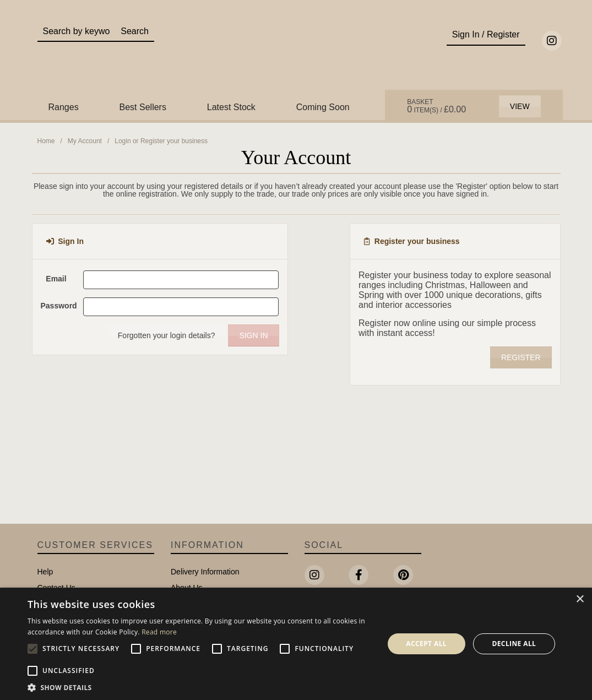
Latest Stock (231, 107)
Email (56, 279)
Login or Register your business (161, 141)
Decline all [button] (514, 644)
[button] (200, 687)
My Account (85, 141)
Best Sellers (143, 107)
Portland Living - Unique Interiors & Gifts (296, 53)
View (520, 106)
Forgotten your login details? (167, 335)
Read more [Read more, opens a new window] (159, 632)
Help (45, 572)
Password (58, 306)
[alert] (296, 644)
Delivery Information (205, 572)
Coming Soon (323, 107)
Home (46, 141)
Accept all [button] (426, 644)
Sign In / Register (486, 34)
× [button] (580, 599)
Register (521, 357)
